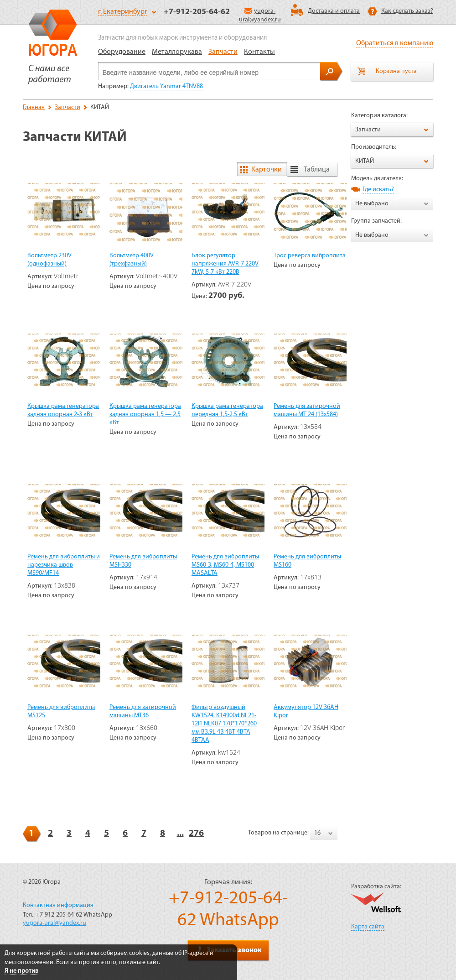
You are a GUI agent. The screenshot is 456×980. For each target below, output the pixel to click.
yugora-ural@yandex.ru (54, 923)
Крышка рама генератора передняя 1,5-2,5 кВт (227, 410)
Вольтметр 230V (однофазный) (49, 260)
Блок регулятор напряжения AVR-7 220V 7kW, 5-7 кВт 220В (225, 264)
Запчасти (223, 52)
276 (196, 834)
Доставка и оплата (334, 11)
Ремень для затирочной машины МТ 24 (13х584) (307, 410)
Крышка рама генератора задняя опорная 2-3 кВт (63, 410)
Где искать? (378, 190)
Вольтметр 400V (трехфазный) (132, 260)
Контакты (259, 52)
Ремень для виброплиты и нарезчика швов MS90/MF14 (64, 565)
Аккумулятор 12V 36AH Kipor (306, 712)
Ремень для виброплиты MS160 (307, 561)
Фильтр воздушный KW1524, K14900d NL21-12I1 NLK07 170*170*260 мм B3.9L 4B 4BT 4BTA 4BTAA (224, 724)
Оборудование (122, 52)
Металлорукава (177, 52)
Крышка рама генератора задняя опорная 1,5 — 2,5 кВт (145, 414)
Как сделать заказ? (407, 11)
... (180, 834)
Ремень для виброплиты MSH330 (143, 561)
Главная (34, 107)
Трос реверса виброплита (310, 256)
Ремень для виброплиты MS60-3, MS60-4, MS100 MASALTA (225, 565)
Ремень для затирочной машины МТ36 (143, 712)
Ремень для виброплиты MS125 (61, 712)
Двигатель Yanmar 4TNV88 (166, 86)
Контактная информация (58, 905)
